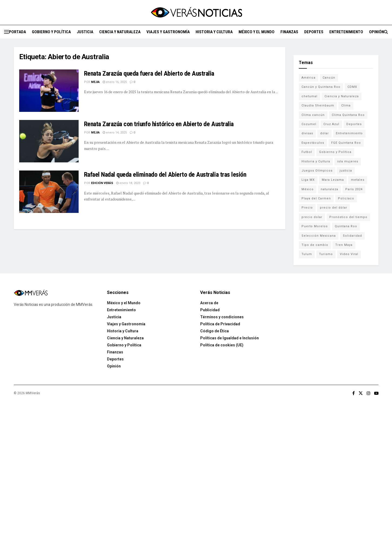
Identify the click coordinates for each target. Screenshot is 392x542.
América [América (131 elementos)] (309, 78)
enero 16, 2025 (115, 82)
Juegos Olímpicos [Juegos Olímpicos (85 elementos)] (317, 171)
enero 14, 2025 (115, 133)
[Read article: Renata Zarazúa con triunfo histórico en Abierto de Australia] (49, 141)
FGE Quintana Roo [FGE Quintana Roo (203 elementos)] (346, 143)
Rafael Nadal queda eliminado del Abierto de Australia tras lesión (165, 175)
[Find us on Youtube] (376, 393)
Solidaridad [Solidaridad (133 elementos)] (352, 236)
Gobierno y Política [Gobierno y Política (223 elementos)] (335, 152)
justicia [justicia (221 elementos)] (346, 171)
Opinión (376, 32)
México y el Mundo (257, 32)
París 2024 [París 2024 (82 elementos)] (354, 189)
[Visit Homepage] (196, 12)
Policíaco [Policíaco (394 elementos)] (346, 198)
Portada (17, 32)
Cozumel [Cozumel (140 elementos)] (309, 124)
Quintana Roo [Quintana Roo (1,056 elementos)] (346, 226)
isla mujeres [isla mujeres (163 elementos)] (348, 161)
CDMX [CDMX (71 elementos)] (352, 87)
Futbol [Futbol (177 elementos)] (307, 152)
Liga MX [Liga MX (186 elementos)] (308, 180)
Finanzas (289, 32)
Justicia (85, 32)
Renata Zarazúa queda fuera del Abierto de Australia (149, 73)
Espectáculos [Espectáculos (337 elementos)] (313, 143)
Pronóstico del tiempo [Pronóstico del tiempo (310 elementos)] (348, 217)
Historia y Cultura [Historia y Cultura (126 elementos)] (316, 161)
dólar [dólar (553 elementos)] (324, 133)
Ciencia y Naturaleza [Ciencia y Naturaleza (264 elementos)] (342, 96)
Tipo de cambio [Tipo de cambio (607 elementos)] (315, 245)
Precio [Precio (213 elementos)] (307, 208)
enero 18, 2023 (128, 183)
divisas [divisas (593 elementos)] (307, 133)
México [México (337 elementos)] (308, 189)
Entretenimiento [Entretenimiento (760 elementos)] (349, 133)
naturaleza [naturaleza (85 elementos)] (329, 189)
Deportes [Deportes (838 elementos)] (354, 124)
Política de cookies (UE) (222, 345)
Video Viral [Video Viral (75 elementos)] (349, 254)
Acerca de (209, 303)
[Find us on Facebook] (354, 393)
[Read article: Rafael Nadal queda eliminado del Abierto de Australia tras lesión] (49, 192)
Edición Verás (102, 183)
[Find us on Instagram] (368, 393)
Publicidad (210, 310)
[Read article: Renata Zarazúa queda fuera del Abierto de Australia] (49, 91)
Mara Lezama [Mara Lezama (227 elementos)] (333, 180)
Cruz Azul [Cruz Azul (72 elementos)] (331, 124)
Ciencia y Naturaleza (120, 32)
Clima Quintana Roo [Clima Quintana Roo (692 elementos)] (348, 115)
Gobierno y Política (51, 32)
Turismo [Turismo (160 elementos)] (326, 254)
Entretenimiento (346, 32)
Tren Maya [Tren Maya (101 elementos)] (344, 245)
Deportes (314, 32)
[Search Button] (386, 32)
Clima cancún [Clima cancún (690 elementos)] (313, 115)
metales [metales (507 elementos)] (358, 180)
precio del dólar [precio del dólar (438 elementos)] (334, 208)
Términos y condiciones (222, 317)
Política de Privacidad (220, 324)
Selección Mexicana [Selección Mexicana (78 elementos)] (319, 236)
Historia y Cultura (214, 32)
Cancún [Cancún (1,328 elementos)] (329, 78)
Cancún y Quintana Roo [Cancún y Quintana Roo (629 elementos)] (321, 87)
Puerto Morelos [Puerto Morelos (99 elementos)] (315, 226)
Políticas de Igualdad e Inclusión (229, 338)
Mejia (95, 82)
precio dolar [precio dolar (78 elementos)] (312, 217)
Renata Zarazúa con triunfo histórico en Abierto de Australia (159, 124)
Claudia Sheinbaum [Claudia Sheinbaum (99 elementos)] (318, 106)
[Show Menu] (6, 32)
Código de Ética (215, 331)
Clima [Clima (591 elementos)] (346, 106)
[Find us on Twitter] (361, 393)
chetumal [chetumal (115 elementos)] (309, 96)
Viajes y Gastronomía (168, 32)
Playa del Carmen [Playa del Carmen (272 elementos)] (316, 198)
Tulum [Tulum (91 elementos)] (307, 254)
